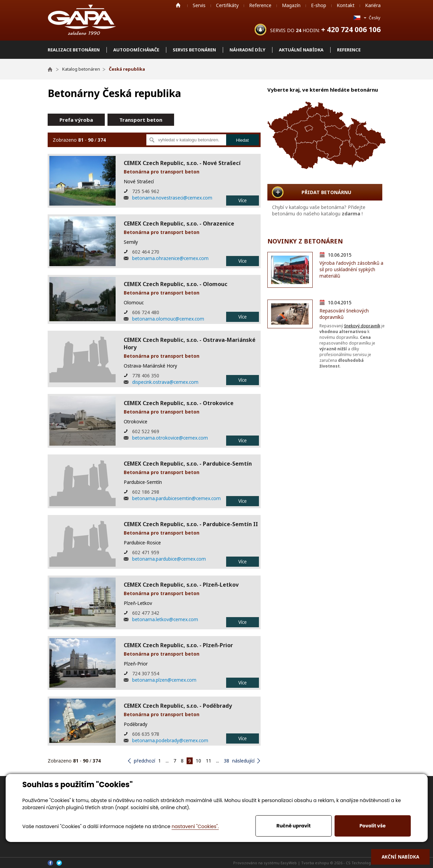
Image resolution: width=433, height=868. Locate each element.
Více (243, 200)
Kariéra (373, 5)
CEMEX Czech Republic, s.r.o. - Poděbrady (178, 706)
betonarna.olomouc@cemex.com (168, 319)
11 (209, 761)
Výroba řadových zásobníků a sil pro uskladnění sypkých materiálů (351, 269)
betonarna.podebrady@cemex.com (170, 740)
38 (226, 761)
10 (198, 761)
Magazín (291, 5)
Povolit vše (372, 826)
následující (243, 761)
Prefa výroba (76, 120)
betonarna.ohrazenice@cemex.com (170, 258)
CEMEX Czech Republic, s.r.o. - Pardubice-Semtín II (191, 524)
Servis (199, 5)
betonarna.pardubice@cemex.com (169, 559)
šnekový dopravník (362, 326)
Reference (260, 5)
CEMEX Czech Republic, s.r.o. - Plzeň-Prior (178, 645)
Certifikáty (227, 5)
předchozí (145, 761)
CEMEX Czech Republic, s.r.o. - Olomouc (176, 284)
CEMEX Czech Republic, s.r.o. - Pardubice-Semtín (188, 464)
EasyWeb (289, 863)
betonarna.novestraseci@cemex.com (172, 198)
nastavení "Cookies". (195, 826)
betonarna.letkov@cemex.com (165, 619)
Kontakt (346, 5)
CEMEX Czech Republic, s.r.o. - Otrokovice (179, 403)
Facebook (50, 863)
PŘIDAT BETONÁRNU (326, 192)
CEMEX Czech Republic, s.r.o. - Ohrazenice (179, 224)
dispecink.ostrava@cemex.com (165, 382)
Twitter (59, 863)
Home (178, 5)
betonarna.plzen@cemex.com (164, 680)
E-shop (319, 5)
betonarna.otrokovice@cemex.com (170, 438)
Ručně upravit (294, 826)
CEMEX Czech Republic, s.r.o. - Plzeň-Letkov (181, 585)
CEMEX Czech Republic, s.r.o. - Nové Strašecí (182, 163)
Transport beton (141, 120)
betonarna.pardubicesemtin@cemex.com (176, 498)
